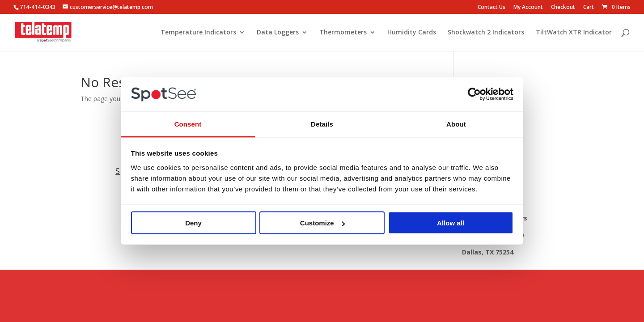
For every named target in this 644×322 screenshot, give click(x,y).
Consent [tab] (188, 124)
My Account (528, 8)
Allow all (451, 223)
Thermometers (343, 33)
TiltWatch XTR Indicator (574, 33)
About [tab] (456, 124)
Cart (589, 8)
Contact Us (491, 8)
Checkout (563, 8)
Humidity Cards (412, 33)
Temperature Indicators (198, 33)
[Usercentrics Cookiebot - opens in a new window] (474, 94)
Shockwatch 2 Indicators (486, 33)
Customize (322, 223)
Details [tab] (322, 124)
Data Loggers (278, 33)
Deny (193, 223)
